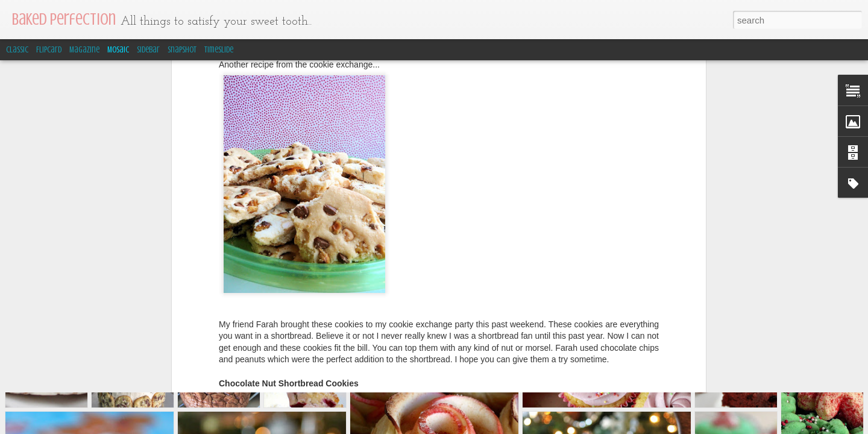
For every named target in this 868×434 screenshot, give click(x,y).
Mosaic (118, 50)
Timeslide (219, 50)
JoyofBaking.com (351, 278)
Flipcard (49, 50)
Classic (17, 50)
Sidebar (148, 50)
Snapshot (182, 50)
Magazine (84, 50)
